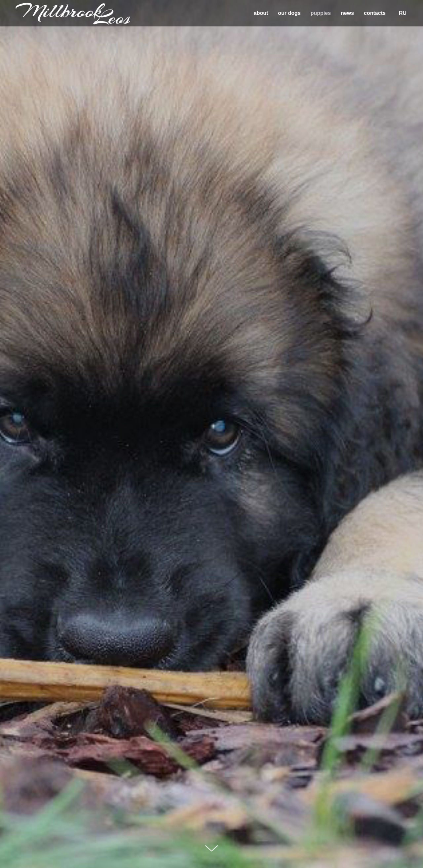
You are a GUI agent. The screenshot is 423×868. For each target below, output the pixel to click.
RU (403, 13)
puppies (321, 13)
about (261, 13)
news (347, 13)
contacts (375, 13)
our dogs (289, 13)
